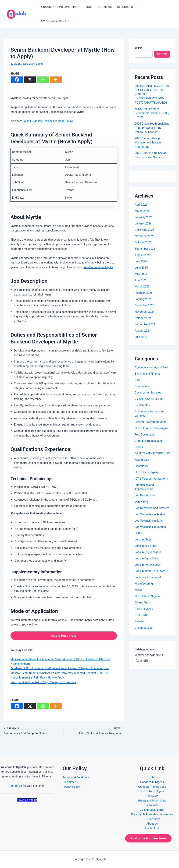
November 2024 (145, 312)
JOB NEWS (105, 7)
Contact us (15, 786)
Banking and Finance (148, 374)
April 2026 (141, 205)
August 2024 (143, 331)
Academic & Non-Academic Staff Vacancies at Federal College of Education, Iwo (60, 668)
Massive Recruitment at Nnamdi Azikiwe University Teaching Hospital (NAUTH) (59, 673)
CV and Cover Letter (152, 810)
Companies (142, 386)
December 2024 (145, 305)
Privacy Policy (71, 787)
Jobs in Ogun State (147, 563)
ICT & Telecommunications (151, 483)
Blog (138, 380)
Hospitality (141, 470)
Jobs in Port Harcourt (148, 569)
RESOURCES (127, 7)
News (138, 594)
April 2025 (141, 280)
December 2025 (145, 230)
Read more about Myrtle (98, 267)
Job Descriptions (145, 500)
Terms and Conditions (76, 777)
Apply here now (64, 636)
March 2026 (142, 211)
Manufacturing (144, 588)
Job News (152, 796)
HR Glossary (152, 819)
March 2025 (142, 287)
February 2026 (144, 217)
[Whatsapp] (43, 80)
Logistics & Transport (148, 581)
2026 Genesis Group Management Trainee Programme (148, 143)
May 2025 (141, 274)
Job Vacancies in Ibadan (150, 519)
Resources (152, 805)
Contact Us (152, 828)
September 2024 (145, 324)
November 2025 (145, 236)
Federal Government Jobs (151, 422)
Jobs (152, 777)
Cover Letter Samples (148, 393)
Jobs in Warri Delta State (150, 575)
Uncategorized (144, 632)
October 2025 (143, 242)
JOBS (89, 7)
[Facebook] (17, 80)
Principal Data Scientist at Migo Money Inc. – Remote (44, 682)
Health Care (142, 464)
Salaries (140, 626)
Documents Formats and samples (152, 814)
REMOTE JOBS (144, 613)
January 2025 (143, 299)
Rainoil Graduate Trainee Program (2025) (48, 121)
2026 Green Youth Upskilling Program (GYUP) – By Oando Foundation (152, 128)
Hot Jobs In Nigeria (147, 477)
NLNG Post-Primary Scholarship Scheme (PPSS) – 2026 (152, 113)
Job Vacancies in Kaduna (150, 531)
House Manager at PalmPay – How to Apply (38, 678)
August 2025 (143, 255)
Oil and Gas (142, 607)
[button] (78, 7)
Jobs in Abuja (143, 544)
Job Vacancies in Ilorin (149, 525)
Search (139, 48)
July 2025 (141, 261)
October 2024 (143, 318)
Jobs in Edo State (146, 550)
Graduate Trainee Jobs (149, 441)
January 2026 (143, 224)
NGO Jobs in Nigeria (147, 600)
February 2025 (144, 293)
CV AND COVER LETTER (58, 21)
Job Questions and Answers (152, 512)
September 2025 (145, 249)
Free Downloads (145, 435)
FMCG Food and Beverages (152, 428)
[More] (56, 80)
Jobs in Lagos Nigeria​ (148, 556)
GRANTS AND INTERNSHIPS (61, 7)
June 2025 (141, 268)
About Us (152, 823)
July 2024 (141, 337)
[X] (30, 80)
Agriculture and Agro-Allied (151, 367)
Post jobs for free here (148, 838)
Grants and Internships (152, 800)
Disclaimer (69, 782)
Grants (139, 447)
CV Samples (142, 405)
